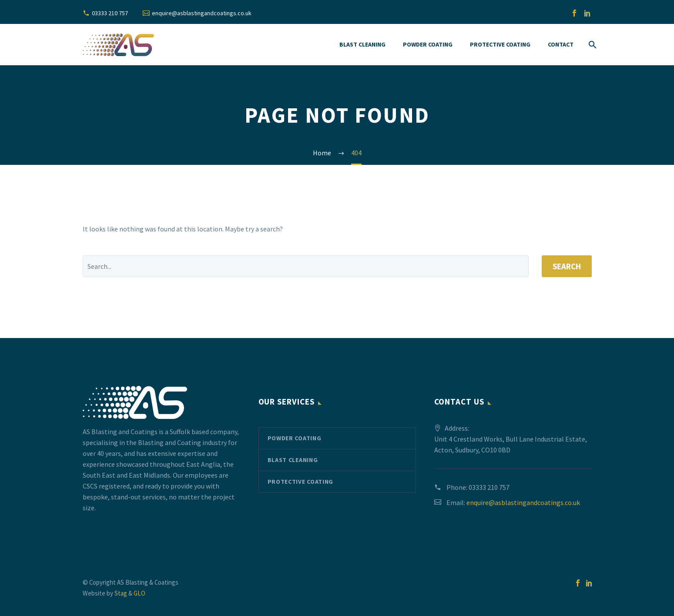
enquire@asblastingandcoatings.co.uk (202, 13)
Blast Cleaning (362, 44)
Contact (561, 44)
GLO (139, 593)
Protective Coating (500, 44)
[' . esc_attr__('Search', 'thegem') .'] (306, 266)
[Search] (591, 45)
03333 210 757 (110, 13)
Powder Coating (428, 44)
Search (567, 266)
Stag (121, 593)
